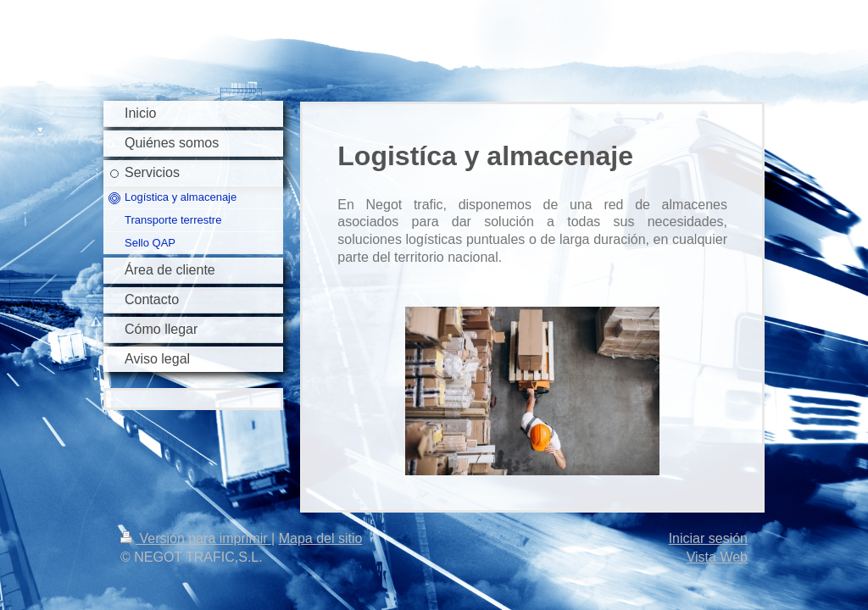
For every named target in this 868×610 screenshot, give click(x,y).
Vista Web (717, 557)
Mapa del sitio (321, 538)
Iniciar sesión (708, 538)
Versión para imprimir (196, 538)
